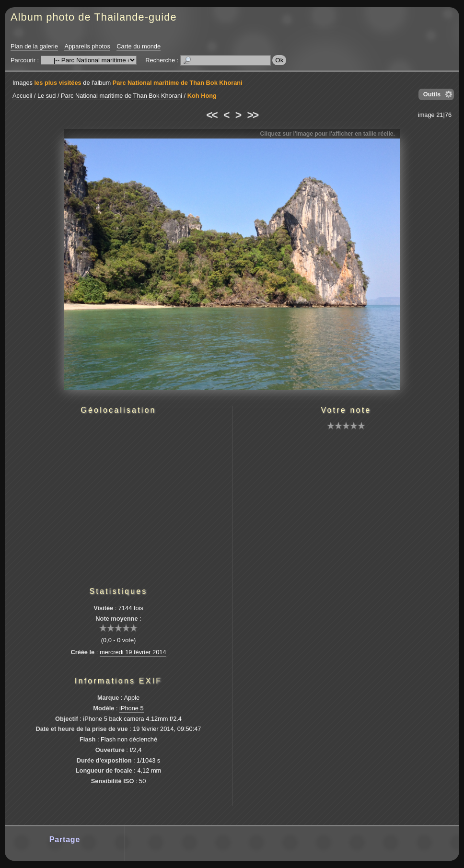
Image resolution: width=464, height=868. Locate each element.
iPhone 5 (132, 708)
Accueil (22, 96)
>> (253, 115)
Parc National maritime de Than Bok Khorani (178, 83)
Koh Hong (202, 96)
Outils (432, 94)
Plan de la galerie (34, 46)
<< (211, 115)
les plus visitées (58, 83)
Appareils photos (87, 46)
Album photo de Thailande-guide (94, 17)
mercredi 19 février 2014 (133, 652)
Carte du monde (139, 46)
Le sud (46, 96)
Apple (132, 698)
